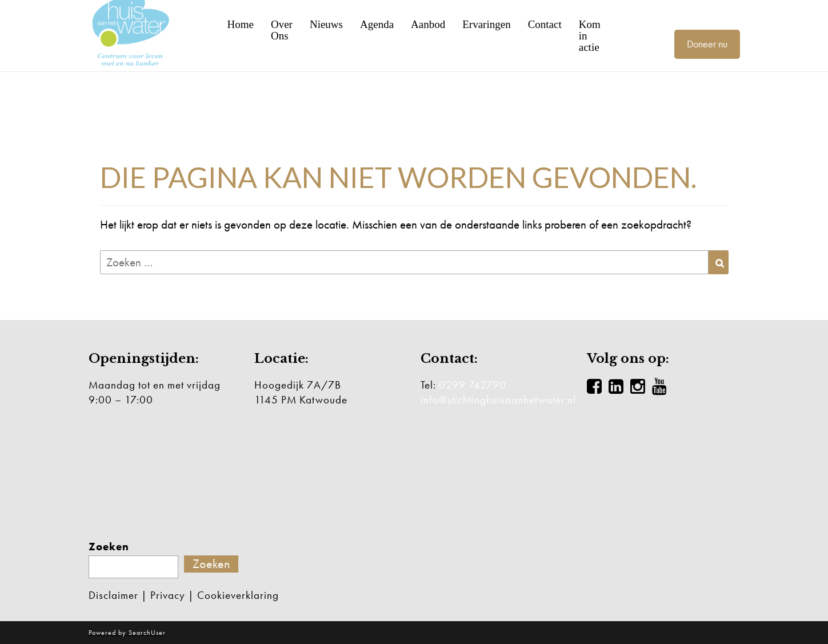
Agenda (377, 25)
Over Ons (282, 30)
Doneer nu (707, 44)
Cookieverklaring (238, 595)
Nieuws (326, 25)
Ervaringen (486, 25)
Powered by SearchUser (127, 633)
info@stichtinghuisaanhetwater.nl (498, 400)
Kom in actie (590, 36)
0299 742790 (473, 385)
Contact (545, 25)
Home (241, 25)
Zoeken (109, 547)
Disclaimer (113, 595)
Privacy (168, 595)
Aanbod (428, 25)
